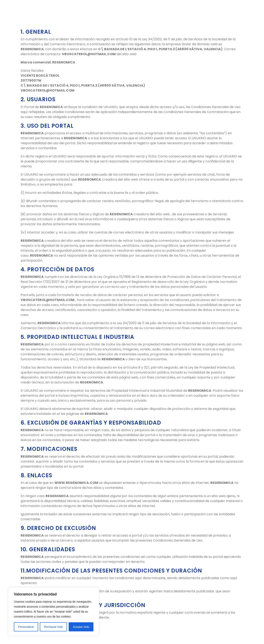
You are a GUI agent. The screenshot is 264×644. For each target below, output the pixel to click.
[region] (54, 612)
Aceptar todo (81, 627)
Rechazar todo (54, 627)
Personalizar (26, 627)
